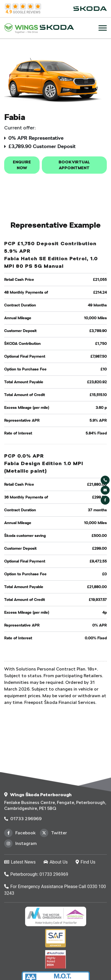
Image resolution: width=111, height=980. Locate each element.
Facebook (20, 895)
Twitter (53, 895)
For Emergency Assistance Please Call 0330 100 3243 (55, 952)
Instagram (20, 906)
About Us (56, 924)
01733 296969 (23, 881)
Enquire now (22, 165)
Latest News (20, 924)
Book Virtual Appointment (74, 165)
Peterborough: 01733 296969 (36, 937)
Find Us (85, 924)
